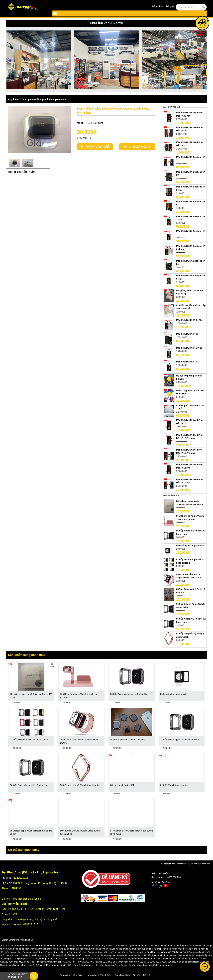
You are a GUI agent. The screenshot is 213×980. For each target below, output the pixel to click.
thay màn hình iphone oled (164, 955)
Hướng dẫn (92, 975)
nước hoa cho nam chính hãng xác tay (56, 946)
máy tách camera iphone (160, 965)
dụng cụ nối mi (149, 949)
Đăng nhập (158, 6)
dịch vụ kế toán (99, 955)
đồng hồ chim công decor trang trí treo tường (95, 952)
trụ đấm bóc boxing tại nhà (63, 959)
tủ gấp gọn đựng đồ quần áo (45, 955)
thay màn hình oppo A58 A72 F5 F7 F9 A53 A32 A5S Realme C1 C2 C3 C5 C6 (81, 962)
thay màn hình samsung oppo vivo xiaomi (147, 959)
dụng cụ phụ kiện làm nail (71, 949)
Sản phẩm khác (122, 975)
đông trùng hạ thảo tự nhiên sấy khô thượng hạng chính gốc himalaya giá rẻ (82, 965)
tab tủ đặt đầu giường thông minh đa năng (186, 952)
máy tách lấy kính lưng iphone (134, 965)
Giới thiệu (78, 975)
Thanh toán (106, 975)
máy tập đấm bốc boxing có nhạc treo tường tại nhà (102, 959)
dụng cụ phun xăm (132, 949)
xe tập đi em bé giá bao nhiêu (140, 946)
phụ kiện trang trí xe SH (86, 946)
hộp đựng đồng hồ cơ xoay (16, 949)
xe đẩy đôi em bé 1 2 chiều (112, 946)
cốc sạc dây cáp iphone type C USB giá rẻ (25, 965)
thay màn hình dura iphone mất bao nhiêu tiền (129, 955)
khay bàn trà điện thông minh (44, 949)
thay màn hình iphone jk (189, 955)
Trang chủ (65, 975)
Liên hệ (147, 975)
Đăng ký (170, 6)
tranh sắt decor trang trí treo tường (56, 952)
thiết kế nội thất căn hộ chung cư (75, 955)
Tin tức (136, 975)
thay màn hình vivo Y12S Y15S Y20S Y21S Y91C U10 (145, 962)
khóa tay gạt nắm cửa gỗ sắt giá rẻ (21, 952)
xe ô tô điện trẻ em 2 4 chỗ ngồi (170, 946)
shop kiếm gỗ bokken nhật (169, 949)
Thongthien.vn (26, 940)
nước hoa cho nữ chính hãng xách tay (18, 946)
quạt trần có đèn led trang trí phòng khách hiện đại (141, 952)
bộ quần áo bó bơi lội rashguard (35, 959)
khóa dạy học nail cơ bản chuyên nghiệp (103, 949)
